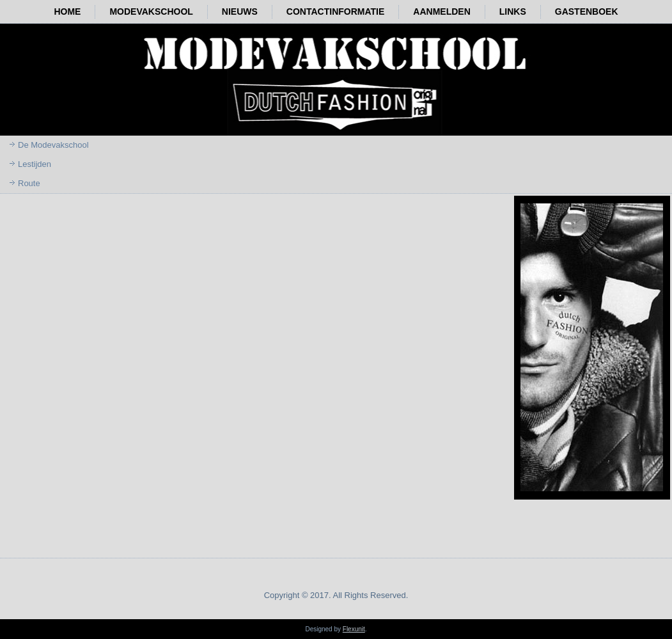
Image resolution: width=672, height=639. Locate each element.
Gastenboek (587, 12)
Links (513, 12)
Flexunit (354, 629)
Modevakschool (151, 12)
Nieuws (240, 12)
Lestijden (35, 164)
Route (29, 183)
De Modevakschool (53, 145)
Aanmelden (441, 12)
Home (67, 12)
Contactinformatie (335, 12)
